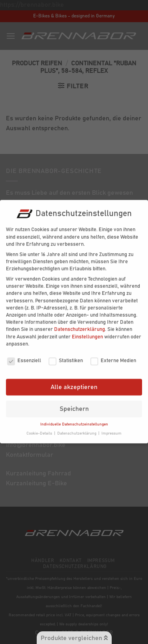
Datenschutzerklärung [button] (77, 428)
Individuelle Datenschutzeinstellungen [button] (74, 419)
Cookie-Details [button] (40, 428)
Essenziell (24, 355)
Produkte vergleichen (74, 638)
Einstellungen (87, 331)
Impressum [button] (111, 428)
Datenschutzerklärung (80, 324)
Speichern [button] (74, 403)
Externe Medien (113, 355)
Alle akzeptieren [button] (74, 382)
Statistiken (66, 355)
